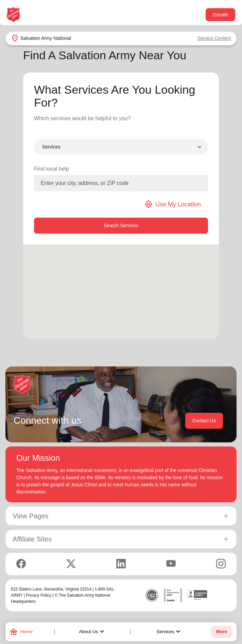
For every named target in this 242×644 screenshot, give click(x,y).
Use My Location (173, 204)
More (221, 632)
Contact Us (204, 421)
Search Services (121, 225)
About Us (92, 632)
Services (169, 632)
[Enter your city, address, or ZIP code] (121, 183)
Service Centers (214, 38)
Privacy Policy (39, 595)
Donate (220, 15)
